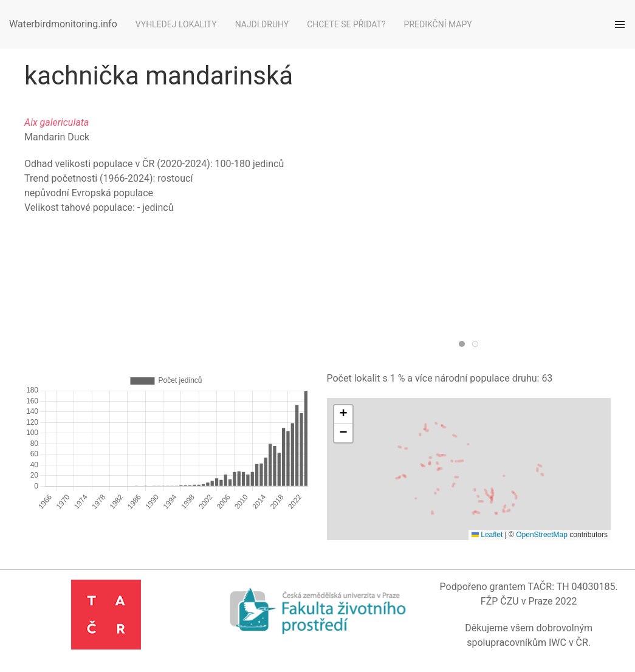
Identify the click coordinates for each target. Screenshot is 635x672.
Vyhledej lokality (176, 24)
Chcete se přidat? (346, 24)
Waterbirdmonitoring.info (63, 24)
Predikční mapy (438, 24)
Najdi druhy (262, 24)
